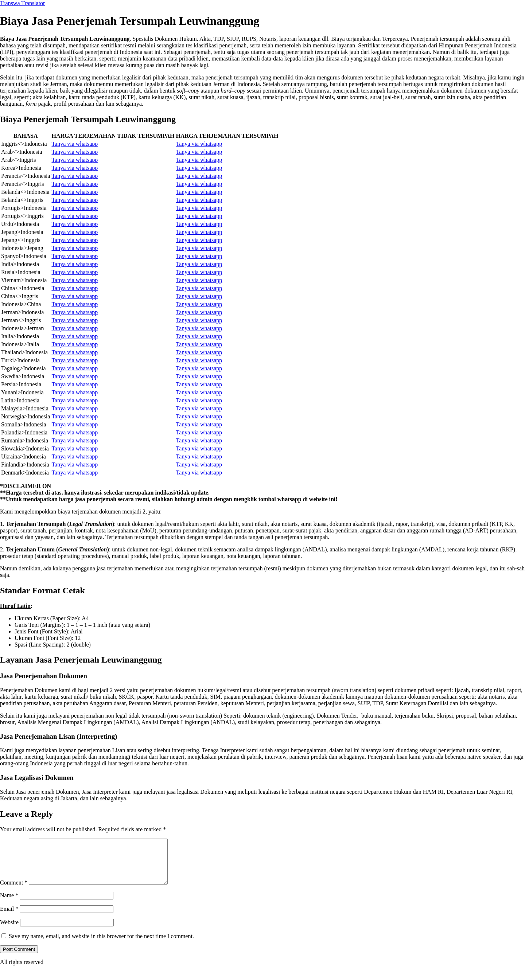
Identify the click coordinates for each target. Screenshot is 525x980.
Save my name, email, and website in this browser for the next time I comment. (101, 945)
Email (9, 917)
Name (9, 904)
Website (9, 931)
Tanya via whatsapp (75, 144)
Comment (14, 891)
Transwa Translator (22, 3)
